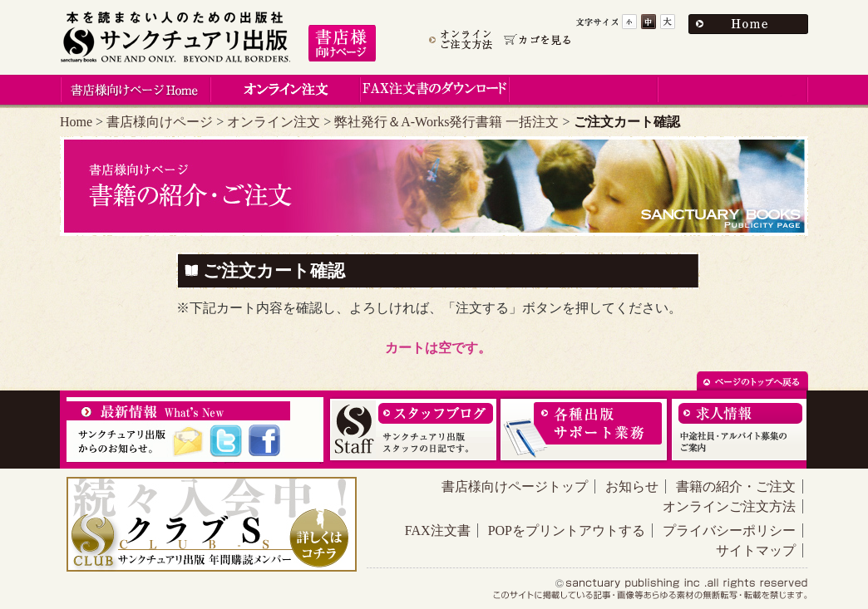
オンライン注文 (274, 122)
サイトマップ (756, 550)
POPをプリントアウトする (567, 530)
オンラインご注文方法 (729, 506)
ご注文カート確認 (274, 270)
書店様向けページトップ (515, 486)
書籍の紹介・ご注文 (736, 486)
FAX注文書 (438, 530)
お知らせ (632, 486)
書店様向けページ (160, 122)
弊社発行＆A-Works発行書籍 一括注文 (446, 122)
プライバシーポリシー (729, 530)
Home (76, 122)
